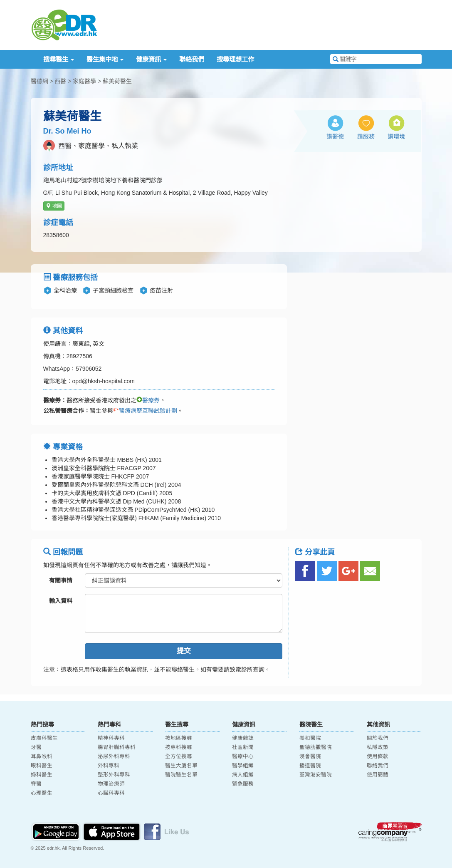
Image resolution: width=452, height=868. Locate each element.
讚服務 (366, 136)
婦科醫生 (42, 775)
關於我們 (378, 738)
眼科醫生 (42, 766)
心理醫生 (42, 793)
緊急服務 (243, 784)
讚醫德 (335, 136)
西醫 (60, 81)
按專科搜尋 (179, 747)
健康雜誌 (243, 738)
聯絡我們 (192, 59)
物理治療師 (111, 784)
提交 (184, 651)
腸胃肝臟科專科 (117, 747)
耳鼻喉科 (42, 756)
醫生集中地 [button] (105, 59)
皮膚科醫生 (44, 738)
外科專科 (109, 766)
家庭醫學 (84, 81)
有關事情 (61, 580)
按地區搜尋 (179, 738)
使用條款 (378, 756)
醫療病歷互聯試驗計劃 (145, 411)
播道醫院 (310, 766)
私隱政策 (378, 747)
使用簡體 (378, 775)
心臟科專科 (111, 793)
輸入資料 (61, 601)
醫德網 (40, 81)
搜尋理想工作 (235, 59)
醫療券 (148, 400)
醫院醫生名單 (181, 775)
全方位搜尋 (179, 756)
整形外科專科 (114, 775)
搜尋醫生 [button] (59, 59)
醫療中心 (243, 756)
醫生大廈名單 (181, 766)
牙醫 (36, 747)
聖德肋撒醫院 (316, 747)
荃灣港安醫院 (316, 775)
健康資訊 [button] (151, 59)
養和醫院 (310, 738)
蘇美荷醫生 (117, 81)
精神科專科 (111, 738)
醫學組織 (243, 766)
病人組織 (243, 775)
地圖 (54, 206)
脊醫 (36, 784)
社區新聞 (243, 747)
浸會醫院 (310, 756)
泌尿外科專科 (114, 756)
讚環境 (396, 136)
